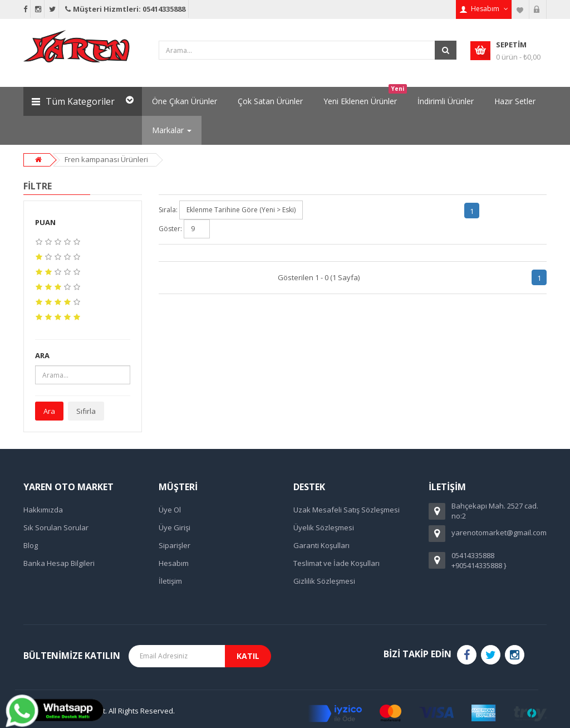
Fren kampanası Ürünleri (106, 159)
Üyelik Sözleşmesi (324, 527)
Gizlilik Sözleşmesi (324, 581)
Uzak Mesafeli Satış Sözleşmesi (347, 510)
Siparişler (175, 545)
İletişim (170, 581)
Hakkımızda (43, 510)
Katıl (248, 656)
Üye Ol (170, 510)
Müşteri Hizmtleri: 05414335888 (124, 9)
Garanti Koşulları (321, 545)
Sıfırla (86, 411)
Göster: (170, 229)
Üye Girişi (175, 527)
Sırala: (168, 210)
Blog (31, 545)
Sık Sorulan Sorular (56, 527)
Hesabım (174, 563)
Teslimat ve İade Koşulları (336, 563)
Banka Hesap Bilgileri (59, 563)
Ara (49, 411)
